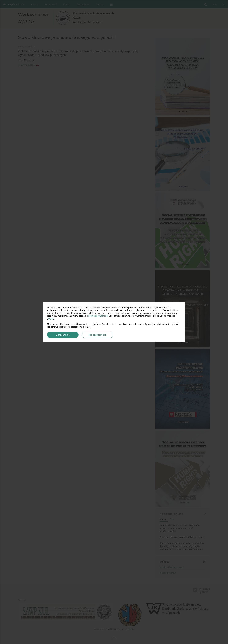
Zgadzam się (63, 335)
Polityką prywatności (98, 316)
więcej (51, 319)
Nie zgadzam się (97, 335)
